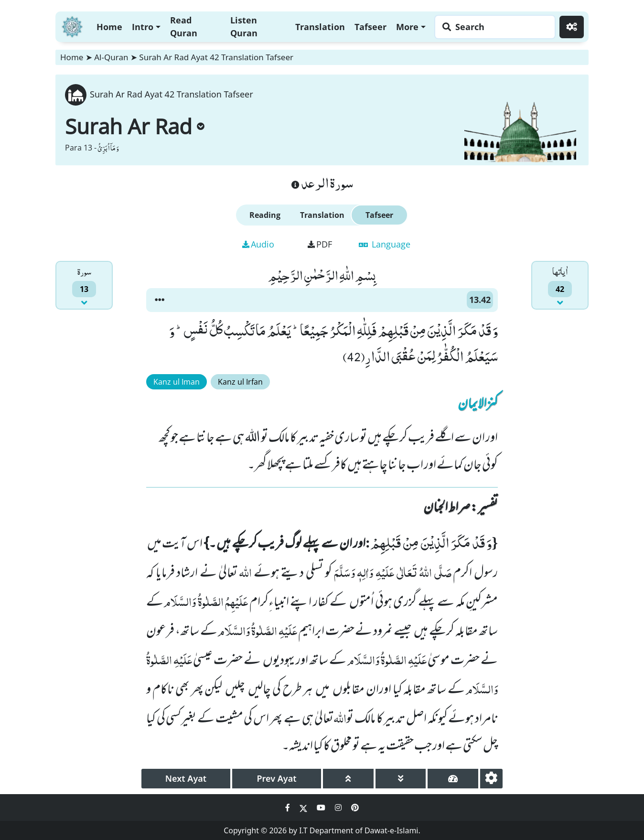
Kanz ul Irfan (240, 382)
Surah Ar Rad (135, 126)
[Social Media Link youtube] (322, 808)
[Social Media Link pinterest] (355, 808)
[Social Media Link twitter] (304, 808)
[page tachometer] (453, 779)
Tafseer (370, 27)
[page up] (348, 779)
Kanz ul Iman (177, 382)
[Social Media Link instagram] (339, 808)
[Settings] (572, 27)
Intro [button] (143, 27)
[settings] (491, 779)
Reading (265, 215)
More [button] (407, 27)
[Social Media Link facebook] (289, 808)
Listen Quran (244, 27)
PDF (320, 244)
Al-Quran (111, 57)
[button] (160, 300)
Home (109, 27)
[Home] (72, 26)
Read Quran (184, 27)
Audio (258, 244)
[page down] (401, 779)
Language (385, 244)
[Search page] (493, 27)
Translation (320, 27)
